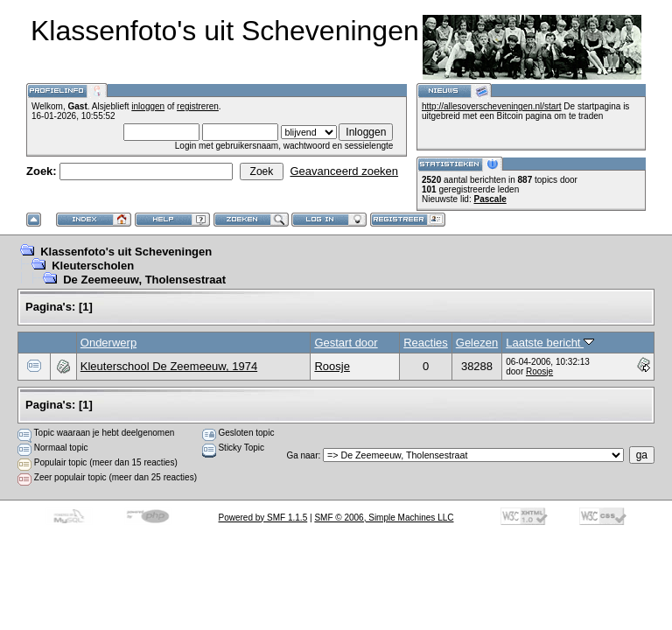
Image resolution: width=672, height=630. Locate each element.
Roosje (332, 366)
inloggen (148, 106)
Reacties (426, 343)
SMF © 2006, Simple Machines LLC (384, 518)
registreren (198, 106)
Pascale (490, 199)
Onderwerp (108, 343)
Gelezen (477, 343)
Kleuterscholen (93, 266)
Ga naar (302, 455)
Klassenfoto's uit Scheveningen (126, 252)
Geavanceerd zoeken (344, 171)
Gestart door (346, 343)
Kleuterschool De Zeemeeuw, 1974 (169, 366)
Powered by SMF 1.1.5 (263, 518)
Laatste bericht (550, 343)
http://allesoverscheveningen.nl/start (492, 106)
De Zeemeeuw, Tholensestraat (144, 280)
